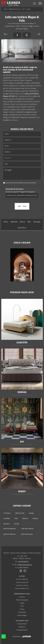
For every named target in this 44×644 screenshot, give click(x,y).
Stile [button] (29, 222)
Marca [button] (6, 222)
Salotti (22, 603)
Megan (29, 9)
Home (6, 9)
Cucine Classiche (22, 582)
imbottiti (7, 518)
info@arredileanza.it (25, 565)
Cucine (22, 576)
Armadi (22, 609)
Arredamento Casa (15, 9)
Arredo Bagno (22, 615)
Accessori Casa (22, 621)
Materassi (22, 627)
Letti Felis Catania (27, 529)
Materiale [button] (14, 222)
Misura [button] (22, 222)
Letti (24, 9)
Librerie (22, 597)
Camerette (22, 612)
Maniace (7, 524)
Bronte (17, 524)
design (32, 513)
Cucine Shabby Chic (22, 588)
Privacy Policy (32, 183)
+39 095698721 (23, 561)
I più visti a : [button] (22, 228)
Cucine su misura (22, 585)
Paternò (25, 518)
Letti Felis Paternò (9, 534)
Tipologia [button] (37, 222)
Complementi (22, 624)
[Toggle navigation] (40, 4)
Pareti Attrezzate (22, 600)
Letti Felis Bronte (27, 534)
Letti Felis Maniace (9, 529)
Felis (16, 518)
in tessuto (7, 513)
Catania (35, 518)
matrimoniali (20, 513)
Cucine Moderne (22, 579)
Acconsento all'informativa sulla (21, 183)
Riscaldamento (22, 630)
